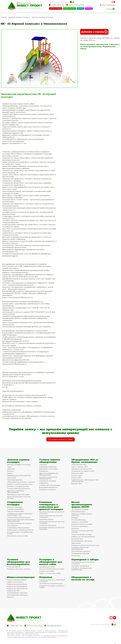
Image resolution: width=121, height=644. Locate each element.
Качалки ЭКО (77, 475)
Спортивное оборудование (18, 528)
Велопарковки (77, 539)
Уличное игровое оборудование (50, 461)
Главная (4, 17)
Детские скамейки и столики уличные (19, 497)
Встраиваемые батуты (48, 487)
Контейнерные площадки (17, 593)
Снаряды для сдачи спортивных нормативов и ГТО (20, 514)
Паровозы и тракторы (48, 467)
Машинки (43, 465)
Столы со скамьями (80, 526)
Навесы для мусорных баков (83, 537)
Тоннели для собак (47, 571)
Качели (10, 473)
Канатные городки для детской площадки (52, 528)
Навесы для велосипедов (17, 584)
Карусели (11, 469)
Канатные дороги (46, 519)
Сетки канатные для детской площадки (51, 516)
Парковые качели (78, 512)
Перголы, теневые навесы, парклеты (82, 515)
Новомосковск (25, 3)
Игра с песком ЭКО (80, 467)
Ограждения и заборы (85, 559)
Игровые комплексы (47, 490)
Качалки (10, 471)
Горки (9, 467)
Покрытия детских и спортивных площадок (52, 580)
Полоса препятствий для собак (52, 569)
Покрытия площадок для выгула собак (52, 586)
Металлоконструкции (21, 577)
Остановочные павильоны (17, 595)
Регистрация (111, 5)
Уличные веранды (78, 520)
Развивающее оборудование (19, 475)
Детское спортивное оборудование (16, 491)
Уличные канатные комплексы (19, 523)
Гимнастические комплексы (19, 488)
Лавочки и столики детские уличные (82, 531)
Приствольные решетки (81, 551)
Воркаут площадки (15, 507)
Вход (104, 5)
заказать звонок (70, 8)
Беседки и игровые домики (18, 486)
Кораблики (44, 471)
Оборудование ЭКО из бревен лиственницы (85, 461)
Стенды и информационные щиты (85, 545)
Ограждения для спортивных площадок (83, 563)
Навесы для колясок (15, 582)
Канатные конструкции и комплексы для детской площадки (51, 506)
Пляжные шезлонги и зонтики (19, 569)
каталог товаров (56, 8)
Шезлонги (75, 528)
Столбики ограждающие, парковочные (82, 569)
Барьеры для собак (47, 567)
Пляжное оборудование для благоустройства (18, 562)
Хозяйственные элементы (82, 541)
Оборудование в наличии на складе (83, 578)
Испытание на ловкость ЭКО (83, 471)
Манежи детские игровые (50, 485)
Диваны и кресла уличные (82, 524)
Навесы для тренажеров (17, 586)
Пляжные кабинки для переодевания (80, 548)
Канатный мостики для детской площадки (52, 522)
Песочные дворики (15, 480)
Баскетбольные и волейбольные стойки (20, 533)
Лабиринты (44, 483)
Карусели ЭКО (77, 473)
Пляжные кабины (14, 567)
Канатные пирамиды (48, 525)
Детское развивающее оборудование (49, 474)
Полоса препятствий (15, 511)
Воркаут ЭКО (77, 484)
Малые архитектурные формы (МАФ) (82, 504)
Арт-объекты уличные (80, 509)
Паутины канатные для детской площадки (52, 513)
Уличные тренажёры (15, 509)
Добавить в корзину (94, 32)
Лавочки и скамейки (80, 522)
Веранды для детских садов (18, 494)
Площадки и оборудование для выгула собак (51, 562)
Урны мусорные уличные (81, 534)
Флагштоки (76, 556)
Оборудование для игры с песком (21, 482)
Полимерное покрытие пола (51, 583)
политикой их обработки (47, 637)
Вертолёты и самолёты (48, 469)
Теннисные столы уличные (17, 536)
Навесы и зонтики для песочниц (20, 484)
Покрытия (46, 577)
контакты (89, 8)
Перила (10, 597)
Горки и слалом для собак (50, 573)
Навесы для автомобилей (17, 588)
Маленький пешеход (48, 481)
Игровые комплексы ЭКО (82, 469)
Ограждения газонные (80, 553)
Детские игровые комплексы (43, 17)
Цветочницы (76, 543)
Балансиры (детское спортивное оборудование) (21, 520)
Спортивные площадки (15, 503)
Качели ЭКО (76, 478)
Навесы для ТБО (13, 591)
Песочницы (12, 478)
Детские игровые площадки (19, 17)
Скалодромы (12, 525)
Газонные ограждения (80, 566)
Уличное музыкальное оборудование (48, 478)
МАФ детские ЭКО (79, 465)
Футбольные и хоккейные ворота (20, 530)
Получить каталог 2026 (60, 439)
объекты (80, 8)
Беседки (75, 518)
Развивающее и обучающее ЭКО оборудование (85, 481)
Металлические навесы (17, 580)
